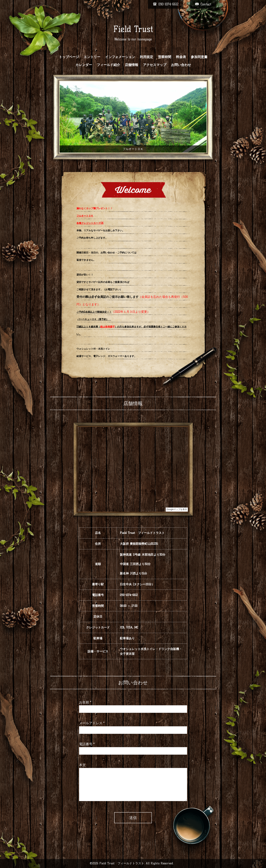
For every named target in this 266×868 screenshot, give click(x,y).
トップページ (69, 57)
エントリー (92, 57)
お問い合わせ (181, 65)
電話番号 (87, 744)
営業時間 (165, 57)
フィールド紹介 (108, 65)
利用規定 (146, 57)
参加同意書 (199, 57)
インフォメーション (120, 57)
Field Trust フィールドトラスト (122, 863)
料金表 (181, 57)
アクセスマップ (155, 65)
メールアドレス (92, 723)
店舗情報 (132, 65)
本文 (82, 765)
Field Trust (133, 29)
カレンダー (84, 65)
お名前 (85, 702)
